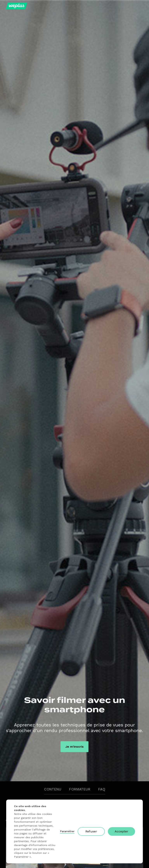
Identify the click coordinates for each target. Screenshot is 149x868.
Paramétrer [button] (67, 831)
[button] (139, 6)
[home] (16, 6)
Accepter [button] (121, 831)
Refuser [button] (91, 831)
